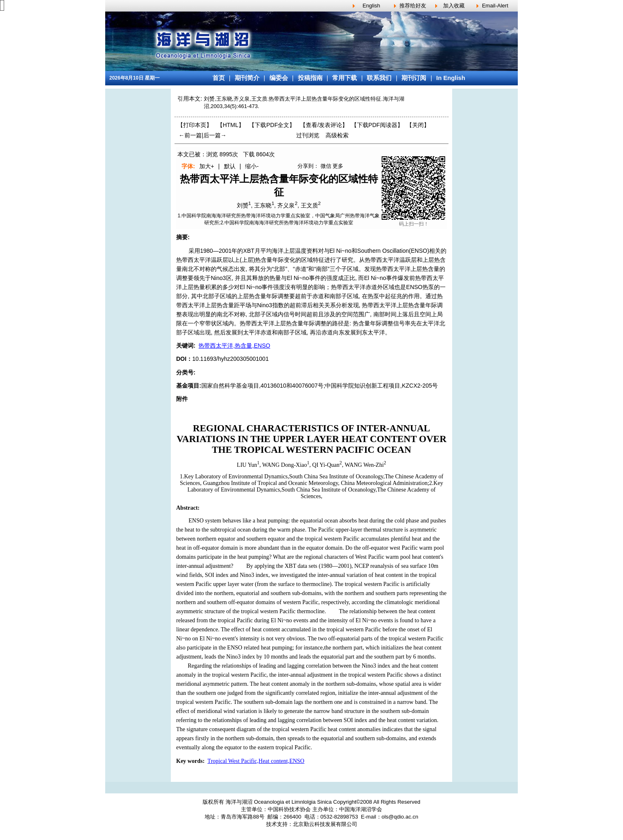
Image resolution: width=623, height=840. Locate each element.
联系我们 (379, 78)
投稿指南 (310, 78)
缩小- (252, 166)
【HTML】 (231, 125)
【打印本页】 (195, 125)
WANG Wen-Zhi (364, 465)
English (372, 6)
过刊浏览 (308, 135)
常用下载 (345, 78)
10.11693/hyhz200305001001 (230, 359)
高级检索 (337, 135)
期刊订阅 (414, 78)
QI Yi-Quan (326, 465)
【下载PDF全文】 (272, 125)
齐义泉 (286, 205)
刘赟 (243, 205)
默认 (230, 166)
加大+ (207, 166)
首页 (219, 78)
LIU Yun (247, 465)
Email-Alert (495, 6)
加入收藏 (454, 6)
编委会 (279, 78)
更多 (338, 166)
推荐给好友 (413, 6)
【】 (324, 125)
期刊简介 (247, 78)
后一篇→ (215, 135)
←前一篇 (190, 135)
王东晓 (263, 205)
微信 (326, 166)
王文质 (309, 205)
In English (451, 78)
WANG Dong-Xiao (285, 465)
